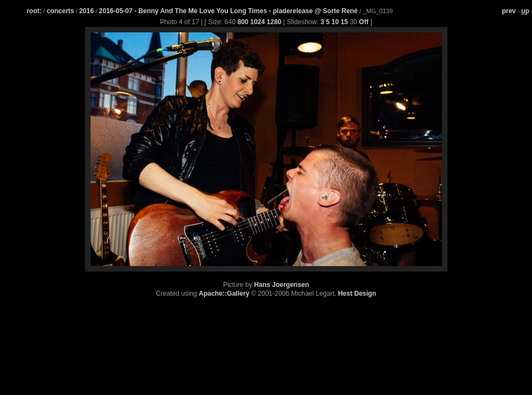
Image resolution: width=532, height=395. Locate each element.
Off (364, 22)
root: (34, 11)
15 (344, 22)
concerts (60, 11)
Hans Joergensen (282, 285)
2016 (86, 11)
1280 (274, 22)
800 (243, 22)
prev (509, 11)
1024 (258, 22)
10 (335, 22)
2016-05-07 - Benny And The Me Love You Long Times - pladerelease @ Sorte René (229, 11)
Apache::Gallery (224, 294)
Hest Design (357, 294)
